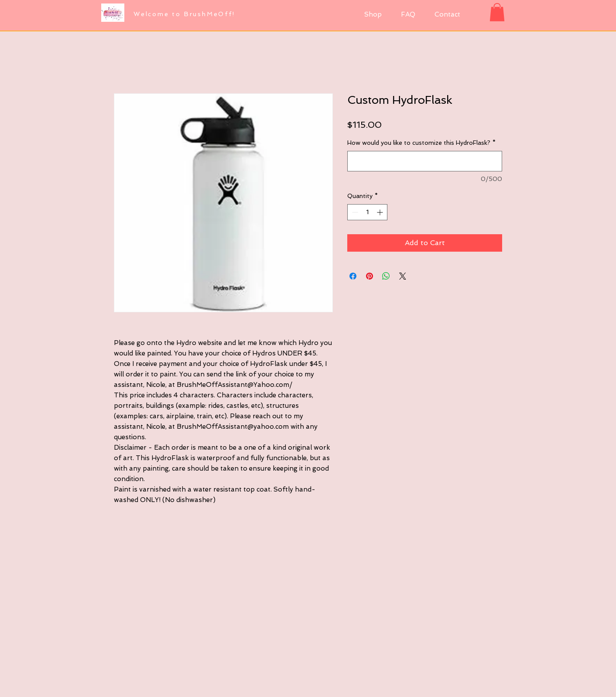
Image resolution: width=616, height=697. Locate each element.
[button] (497, 12)
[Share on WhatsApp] (386, 276)
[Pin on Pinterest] (370, 276)
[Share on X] (403, 276)
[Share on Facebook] (353, 276)
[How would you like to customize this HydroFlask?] (425, 161)
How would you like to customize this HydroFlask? (421, 143)
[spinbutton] (367, 212)
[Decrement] (354, 212)
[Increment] (381, 212)
